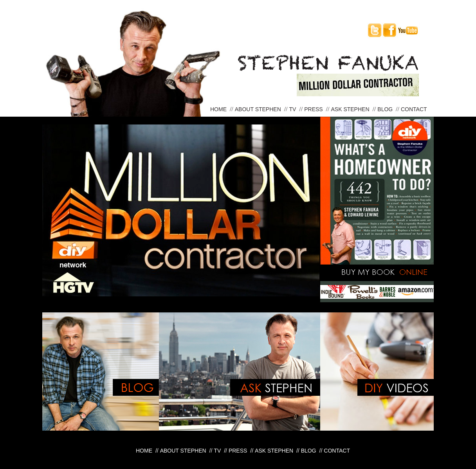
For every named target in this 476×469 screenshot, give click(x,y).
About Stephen (259, 109)
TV (294, 109)
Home (219, 109)
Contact (414, 109)
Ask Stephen (351, 109)
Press (314, 109)
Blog (386, 109)
